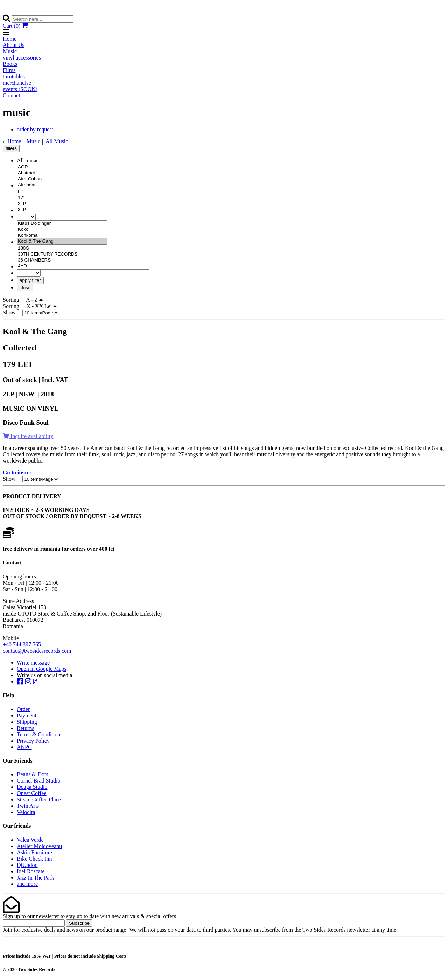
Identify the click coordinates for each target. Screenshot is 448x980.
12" (27, 198)
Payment (27, 715)
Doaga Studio (32, 787)
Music (10, 51)
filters (11, 148)
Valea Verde (30, 840)
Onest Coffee (32, 793)
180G (83, 248)
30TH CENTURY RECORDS (83, 254)
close (25, 288)
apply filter (30, 280)
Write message (33, 663)
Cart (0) (15, 26)
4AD (83, 266)
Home (10, 39)
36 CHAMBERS (83, 260)
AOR (38, 167)
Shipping (27, 722)
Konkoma (62, 235)
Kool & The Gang (62, 241)
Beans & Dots (33, 774)
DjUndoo (27, 865)
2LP (27, 204)
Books (10, 64)
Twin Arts (28, 806)
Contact (12, 95)
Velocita (26, 812)
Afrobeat (38, 185)
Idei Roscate (31, 871)
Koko (62, 230)
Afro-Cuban (38, 179)
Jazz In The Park (36, 878)
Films (9, 70)
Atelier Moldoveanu (39, 846)
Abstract (38, 173)
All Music (57, 141)
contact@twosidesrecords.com (37, 651)
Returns (26, 728)
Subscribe (79, 923)
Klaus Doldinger (62, 224)
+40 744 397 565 (22, 644)
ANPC (24, 747)
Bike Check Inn (34, 859)
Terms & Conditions (40, 734)
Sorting (14, 300)
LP (27, 192)
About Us (14, 45)
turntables (14, 77)
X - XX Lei (41, 306)
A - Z (34, 300)
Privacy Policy (33, 741)
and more (27, 884)
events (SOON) (20, 89)
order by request (35, 129)
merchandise (17, 83)
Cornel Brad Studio (38, 781)
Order (23, 709)
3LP (27, 210)
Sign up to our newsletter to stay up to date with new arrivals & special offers (89, 916)
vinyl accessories (22, 58)
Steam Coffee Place (39, 800)
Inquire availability (28, 436)
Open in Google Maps (42, 669)
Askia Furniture (34, 852)
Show (12, 312)
